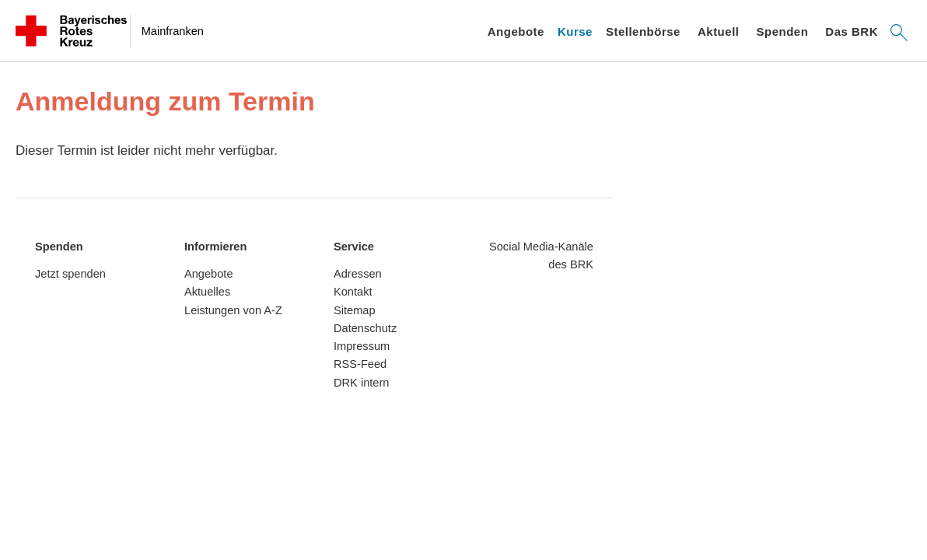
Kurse (575, 31)
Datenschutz (365, 328)
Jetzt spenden (70, 274)
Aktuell (719, 31)
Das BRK (852, 31)
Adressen (358, 274)
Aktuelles (207, 292)
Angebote (516, 31)
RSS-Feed (360, 364)
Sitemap (355, 310)
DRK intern (361, 383)
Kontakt (353, 292)
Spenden (782, 31)
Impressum (362, 346)
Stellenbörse (643, 31)
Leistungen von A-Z (233, 310)
